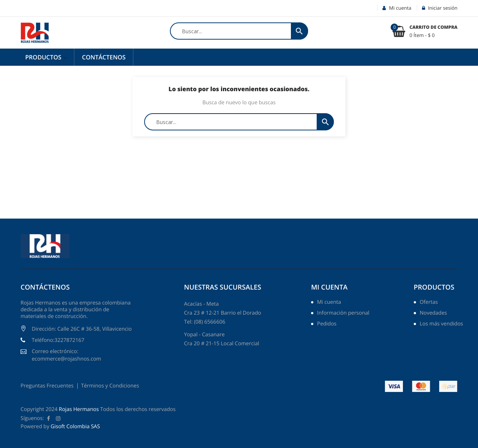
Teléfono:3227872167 (58, 340)
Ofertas (429, 303)
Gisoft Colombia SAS (75, 427)
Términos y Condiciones (110, 386)
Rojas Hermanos (79, 409)
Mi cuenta (329, 287)
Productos (44, 57)
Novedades (433, 313)
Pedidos (327, 324)
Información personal (343, 313)
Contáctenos (104, 57)
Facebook (49, 418)
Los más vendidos (441, 324)
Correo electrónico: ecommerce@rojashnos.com (66, 355)
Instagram (58, 418)
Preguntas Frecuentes (47, 386)
